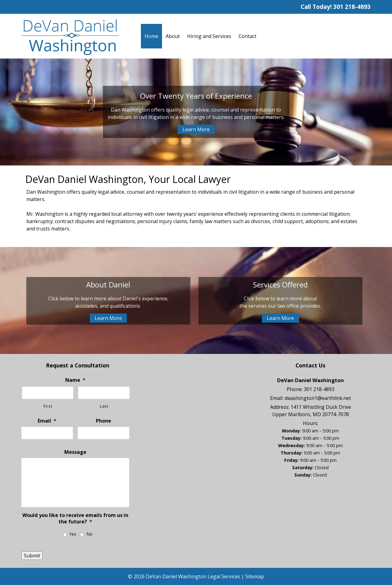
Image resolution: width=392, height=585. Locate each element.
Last (104, 406)
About (173, 36)
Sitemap (255, 576)
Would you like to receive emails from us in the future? (75, 519)
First (48, 406)
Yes (73, 534)
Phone (104, 421)
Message (75, 452)
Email (47, 421)
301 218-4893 (352, 7)
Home (151, 36)
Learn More (196, 129)
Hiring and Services (209, 36)
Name (75, 380)
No (89, 534)
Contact (247, 36)
